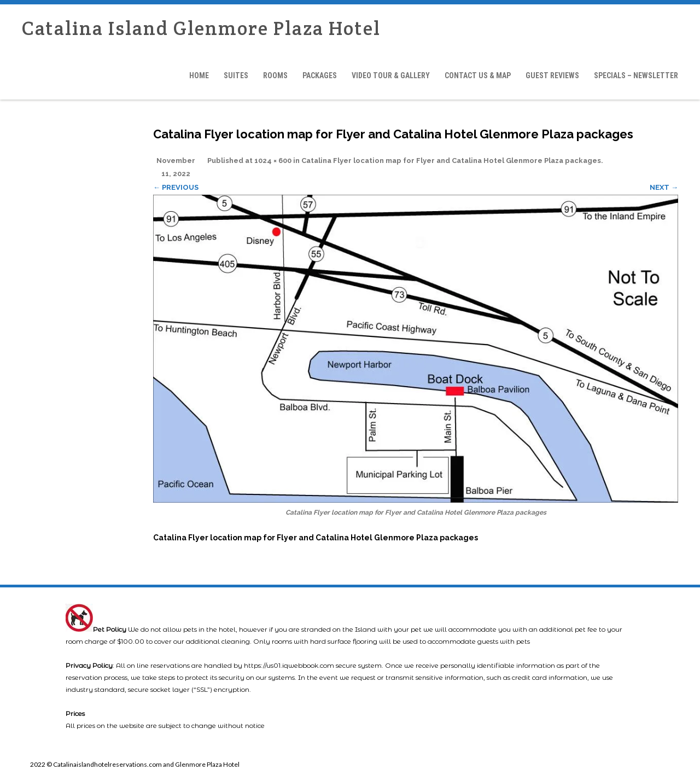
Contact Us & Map (478, 75)
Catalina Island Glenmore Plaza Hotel (201, 28)
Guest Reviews (552, 75)
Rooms (275, 75)
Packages (320, 75)
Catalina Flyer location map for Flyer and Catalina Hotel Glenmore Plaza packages (451, 161)
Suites (236, 75)
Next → (664, 187)
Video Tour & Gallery (391, 75)
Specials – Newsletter (636, 75)
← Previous (176, 187)
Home (199, 75)
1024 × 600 (273, 161)
